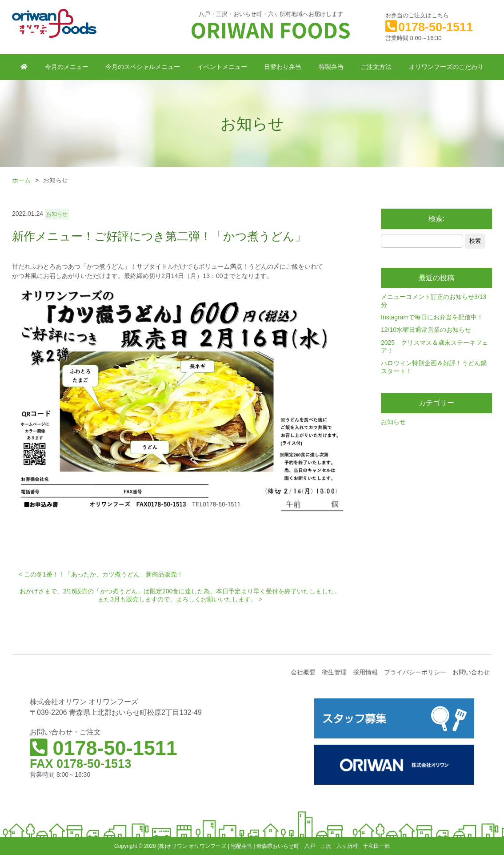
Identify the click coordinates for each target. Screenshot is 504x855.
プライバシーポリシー (415, 672)
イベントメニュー (222, 67)
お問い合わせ (471, 672)
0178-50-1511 (436, 27)
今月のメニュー (67, 67)
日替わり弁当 (283, 67)
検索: (436, 219)
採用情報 (365, 672)
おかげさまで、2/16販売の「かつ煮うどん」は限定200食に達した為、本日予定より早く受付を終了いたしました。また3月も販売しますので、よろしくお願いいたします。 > (180, 595)
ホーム (21, 180)
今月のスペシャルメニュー (143, 67)
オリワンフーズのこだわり (446, 67)
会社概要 (303, 672)
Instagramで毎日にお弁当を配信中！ (432, 317)
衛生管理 (334, 672)
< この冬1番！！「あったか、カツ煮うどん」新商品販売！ (101, 574)
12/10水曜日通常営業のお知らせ (426, 330)
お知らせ (393, 422)
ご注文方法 (376, 67)
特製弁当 (331, 67)
